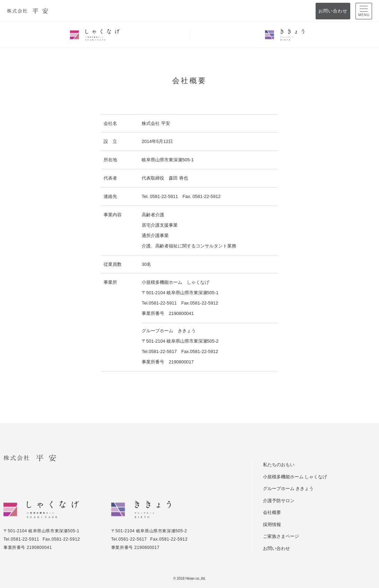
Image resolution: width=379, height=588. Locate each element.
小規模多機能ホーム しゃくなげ (295, 477)
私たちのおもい (279, 465)
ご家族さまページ (281, 536)
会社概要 (272, 512)
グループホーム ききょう (288, 489)
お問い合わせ (333, 11)
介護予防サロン (279, 501)
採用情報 (272, 524)
